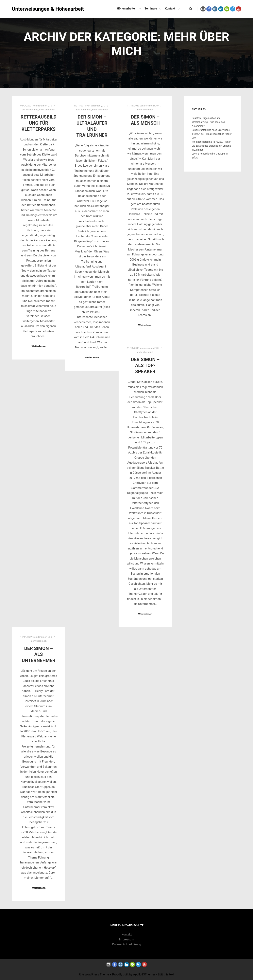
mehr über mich (47, 110)
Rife (81, 974)
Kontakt (127, 934)
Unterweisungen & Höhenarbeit (32, 9)
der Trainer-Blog (30, 110)
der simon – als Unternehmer (39, 654)
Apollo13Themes (144, 974)
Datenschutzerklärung (127, 944)
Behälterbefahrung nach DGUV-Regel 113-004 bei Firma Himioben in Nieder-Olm (212, 134)
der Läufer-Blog (83, 110)
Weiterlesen (38, 346)
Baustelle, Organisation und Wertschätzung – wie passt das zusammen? (208, 122)
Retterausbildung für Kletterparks (39, 123)
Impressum (127, 939)
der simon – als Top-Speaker (145, 366)
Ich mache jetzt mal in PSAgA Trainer (211, 142)
